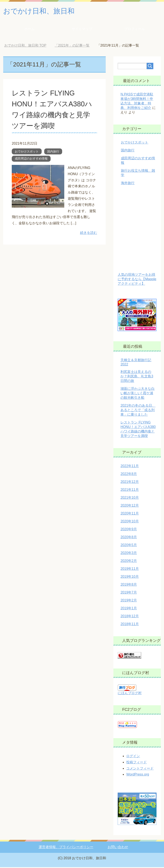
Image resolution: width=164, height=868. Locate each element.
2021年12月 (130, 483)
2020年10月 (130, 522)
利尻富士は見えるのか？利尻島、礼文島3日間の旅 (137, 377)
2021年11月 (130, 490)
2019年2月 (129, 601)
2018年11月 (130, 625)
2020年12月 (130, 506)
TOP (25, 46)
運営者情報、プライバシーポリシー (66, 848)
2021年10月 (130, 498)
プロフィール (135, 30)
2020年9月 (129, 530)
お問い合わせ (118, 848)
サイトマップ (82, 30)
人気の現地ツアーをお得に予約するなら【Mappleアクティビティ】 (137, 280)
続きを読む (89, 234)
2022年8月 (129, 475)
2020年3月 (129, 554)
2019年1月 (129, 609)
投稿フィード (136, 763)
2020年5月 (129, 546)
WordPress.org (138, 775)
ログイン (133, 757)
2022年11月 (130, 467)
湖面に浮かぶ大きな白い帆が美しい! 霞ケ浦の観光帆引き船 (138, 394)
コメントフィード (140, 769)
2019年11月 (130, 570)
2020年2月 (129, 562)
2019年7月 (129, 593)
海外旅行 (128, 184)
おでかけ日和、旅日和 (42, 11)
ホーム (29, 30)
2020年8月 (129, 538)
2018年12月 (130, 617)
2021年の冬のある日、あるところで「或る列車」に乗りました (138, 411)
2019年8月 (129, 585)
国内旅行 (53, 152)
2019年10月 (130, 577)
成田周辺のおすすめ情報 (31, 159)
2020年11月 (130, 514)
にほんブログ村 (130, 694)
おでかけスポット (27, 152)
